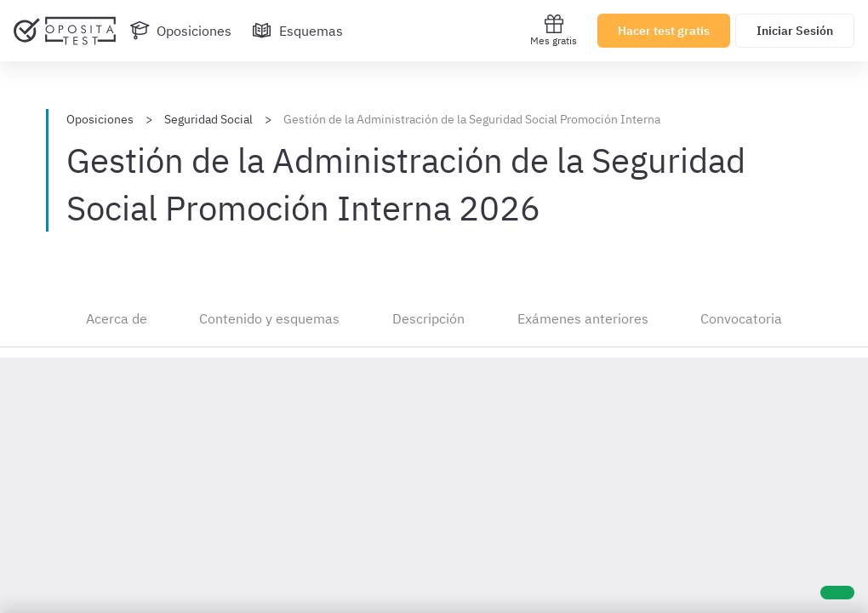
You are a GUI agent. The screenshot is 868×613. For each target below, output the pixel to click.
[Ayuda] (837, 593)
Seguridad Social (208, 119)
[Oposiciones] (180, 31)
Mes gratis (554, 30)
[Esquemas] (297, 31)
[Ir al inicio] (65, 31)
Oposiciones (100, 119)
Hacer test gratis (664, 31)
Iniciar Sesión (795, 31)
